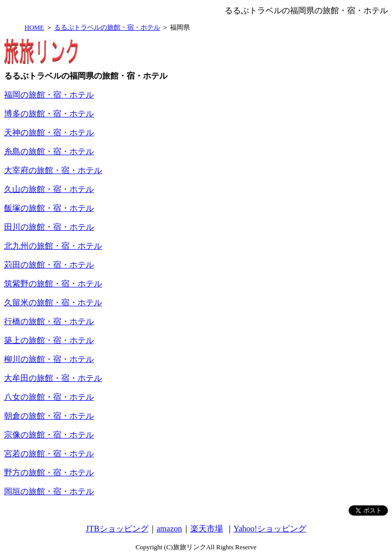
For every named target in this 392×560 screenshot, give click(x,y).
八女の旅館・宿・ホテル (49, 397)
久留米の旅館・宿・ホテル (53, 302)
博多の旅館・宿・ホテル (49, 114)
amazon (169, 529)
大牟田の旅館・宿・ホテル (53, 378)
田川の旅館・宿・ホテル (49, 227)
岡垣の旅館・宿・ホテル (49, 491)
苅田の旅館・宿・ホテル (49, 265)
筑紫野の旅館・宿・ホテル (53, 284)
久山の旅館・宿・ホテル (49, 189)
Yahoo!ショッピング (270, 529)
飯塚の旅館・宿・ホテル (49, 208)
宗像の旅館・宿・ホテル (49, 435)
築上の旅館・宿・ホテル (49, 340)
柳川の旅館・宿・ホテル (49, 359)
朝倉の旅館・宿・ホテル (49, 416)
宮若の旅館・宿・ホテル (49, 454)
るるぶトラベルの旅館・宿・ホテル (107, 27)
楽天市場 (207, 529)
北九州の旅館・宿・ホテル (53, 246)
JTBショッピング (117, 529)
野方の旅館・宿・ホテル (49, 472)
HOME (34, 27)
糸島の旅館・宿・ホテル (49, 151)
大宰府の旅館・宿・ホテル (53, 170)
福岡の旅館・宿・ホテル (49, 95)
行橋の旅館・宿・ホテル (49, 321)
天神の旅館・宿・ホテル (49, 132)
